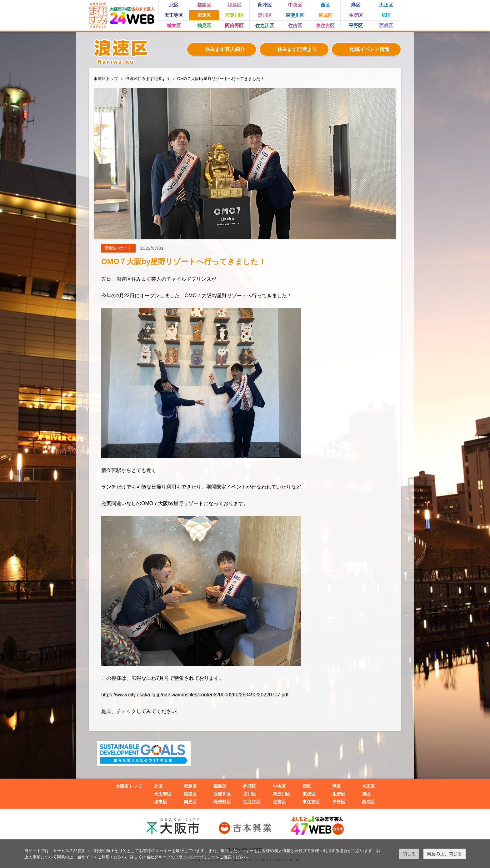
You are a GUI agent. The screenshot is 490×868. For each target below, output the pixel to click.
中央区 (295, 5)
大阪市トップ (129, 786)
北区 (174, 5)
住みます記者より (297, 49)
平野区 (356, 25)
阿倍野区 (234, 25)
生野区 (356, 15)
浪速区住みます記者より (148, 79)
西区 (325, 5)
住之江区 (265, 25)
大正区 (386, 5)
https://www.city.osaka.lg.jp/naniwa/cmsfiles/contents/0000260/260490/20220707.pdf (195, 695)
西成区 (386, 25)
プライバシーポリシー (195, 857)
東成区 (325, 15)
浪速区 (204, 15)
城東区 (174, 25)
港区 (356, 5)
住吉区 (295, 25)
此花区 (265, 5)
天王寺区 (174, 15)
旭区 (386, 15)
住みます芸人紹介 (225, 49)
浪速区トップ (106, 79)
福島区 (235, 5)
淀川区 (265, 15)
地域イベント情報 (370, 49)
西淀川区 (234, 15)
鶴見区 (204, 25)
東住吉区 (325, 25)
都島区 (204, 5)
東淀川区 (295, 15)
